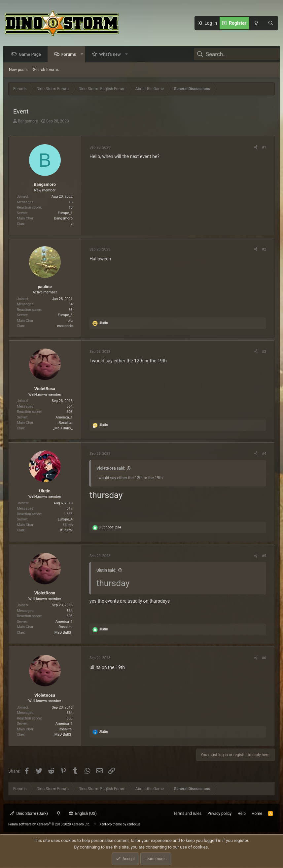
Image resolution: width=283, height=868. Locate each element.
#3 (264, 352)
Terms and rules (187, 814)
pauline (45, 287)
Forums (70, 55)
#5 (264, 556)
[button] (83, 55)
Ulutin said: (106, 571)
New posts (18, 70)
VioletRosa (45, 389)
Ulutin (45, 491)
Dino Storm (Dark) (29, 814)
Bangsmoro (28, 121)
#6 (264, 658)
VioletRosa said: (111, 469)
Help (242, 814)
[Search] (271, 23)
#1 (264, 148)
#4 (264, 454)
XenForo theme (111, 824)
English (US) (83, 814)
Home (257, 814)
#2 (264, 250)
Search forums (46, 70)
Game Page (32, 55)
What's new (112, 55)
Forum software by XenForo (49, 824)
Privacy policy (219, 814)
